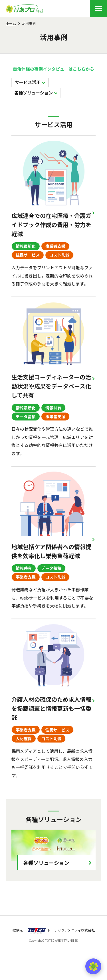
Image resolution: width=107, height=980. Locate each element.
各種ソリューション (34, 93)
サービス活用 (28, 82)
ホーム (11, 23)
